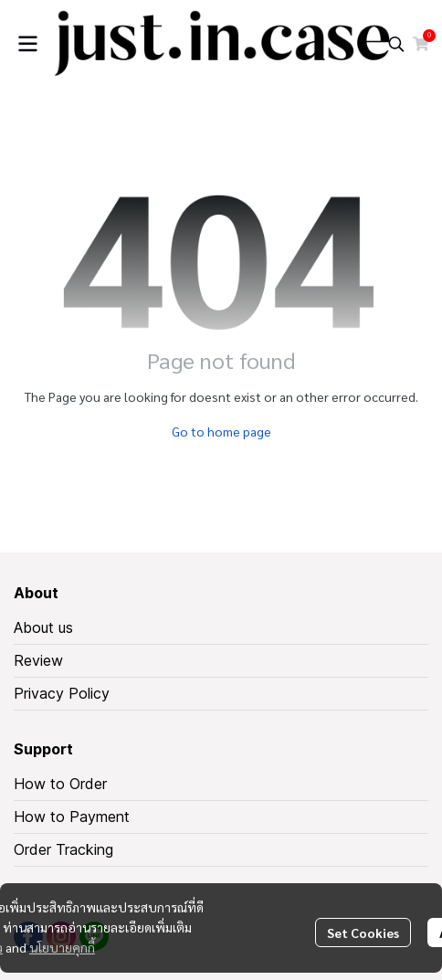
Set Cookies (363, 933)
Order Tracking (63, 849)
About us (43, 627)
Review (38, 660)
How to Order (60, 784)
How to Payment (72, 817)
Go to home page (221, 431)
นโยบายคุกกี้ (62, 947)
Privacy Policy (62, 693)
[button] (396, 44)
